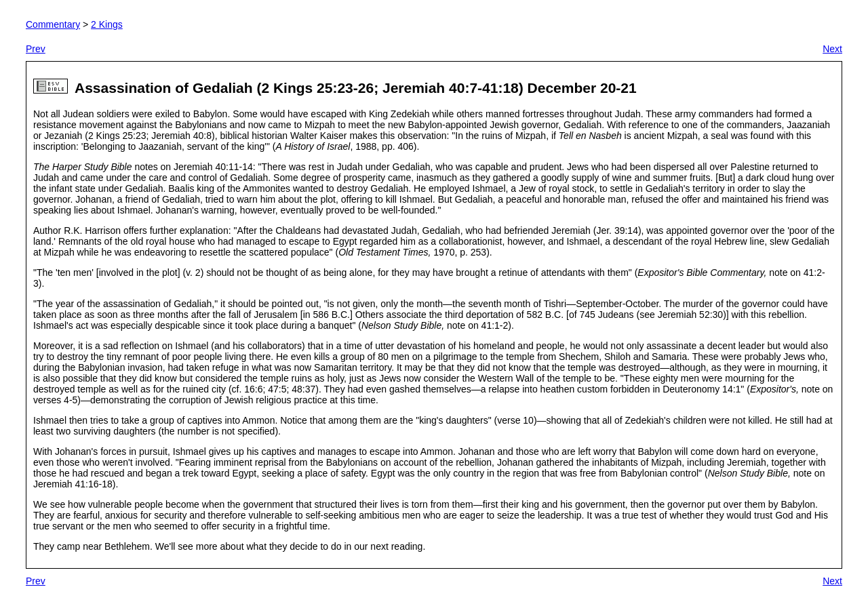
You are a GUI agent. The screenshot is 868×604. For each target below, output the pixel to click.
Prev (36, 49)
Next (832, 49)
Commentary (53, 24)
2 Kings (107, 24)
